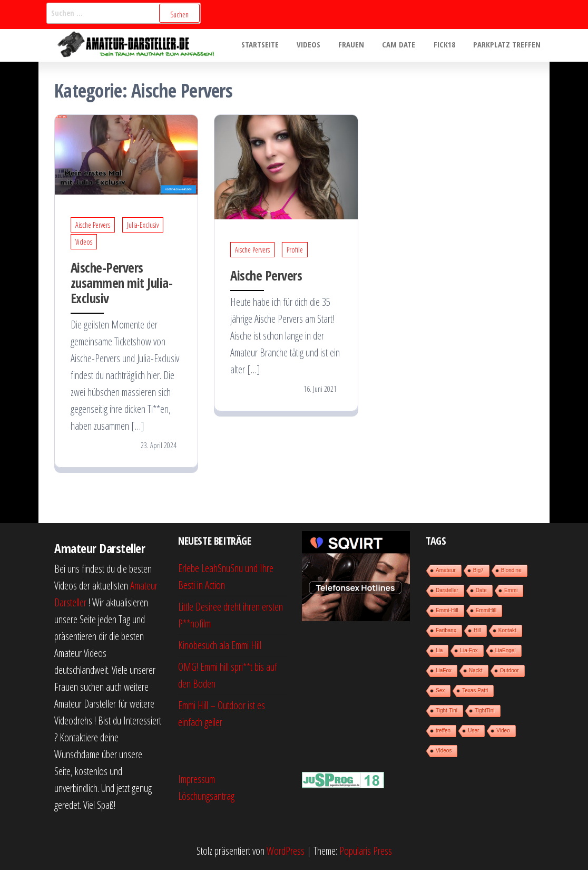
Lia (439, 650)
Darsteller (447, 590)
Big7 (478, 570)
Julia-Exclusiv (143, 225)
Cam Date (404, 45)
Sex (440, 690)
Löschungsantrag (206, 796)
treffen (443, 731)
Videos (318, 45)
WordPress (286, 851)
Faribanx (446, 630)
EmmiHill (486, 610)
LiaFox (444, 670)
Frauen (359, 45)
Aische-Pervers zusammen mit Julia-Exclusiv (121, 283)
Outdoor (509, 670)
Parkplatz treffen (508, 45)
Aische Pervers (93, 225)
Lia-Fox (469, 650)
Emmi (511, 590)
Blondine (511, 570)
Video (503, 731)
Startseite (272, 45)
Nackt (476, 670)
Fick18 (448, 45)
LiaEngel (506, 650)
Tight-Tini (447, 710)
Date (481, 590)
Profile (295, 250)
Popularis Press (366, 851)
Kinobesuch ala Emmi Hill (220, 645)
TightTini (485, 710)
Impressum (197, 779)
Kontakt (507, 630)
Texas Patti (475, 690)
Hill (477, 630)
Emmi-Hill (447, 610)
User (473, 731)
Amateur (446, 570)
